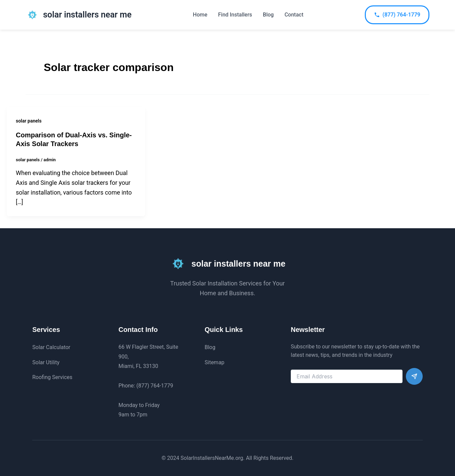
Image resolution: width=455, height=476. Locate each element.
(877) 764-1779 (397, 15)
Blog (268, 15)
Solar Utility (46, 362)
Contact (294, 15)
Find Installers (235, 15)
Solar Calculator (51, 347)
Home (200, 15)
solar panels (29, 121)
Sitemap (215, 362)
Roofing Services (52, 377)
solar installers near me (87, 15)
